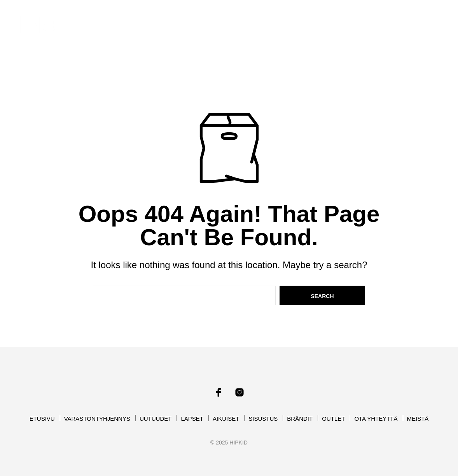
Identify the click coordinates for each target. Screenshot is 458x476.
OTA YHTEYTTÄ (321, 30)
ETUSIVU (107, 21)
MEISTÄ (367, 30)
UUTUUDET (233, 21)
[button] (409, 20)
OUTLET (273, 30)
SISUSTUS (364, 21)
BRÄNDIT (230, 30)
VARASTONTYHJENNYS (168, 21)
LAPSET (274, 21)
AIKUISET (317, 21)
